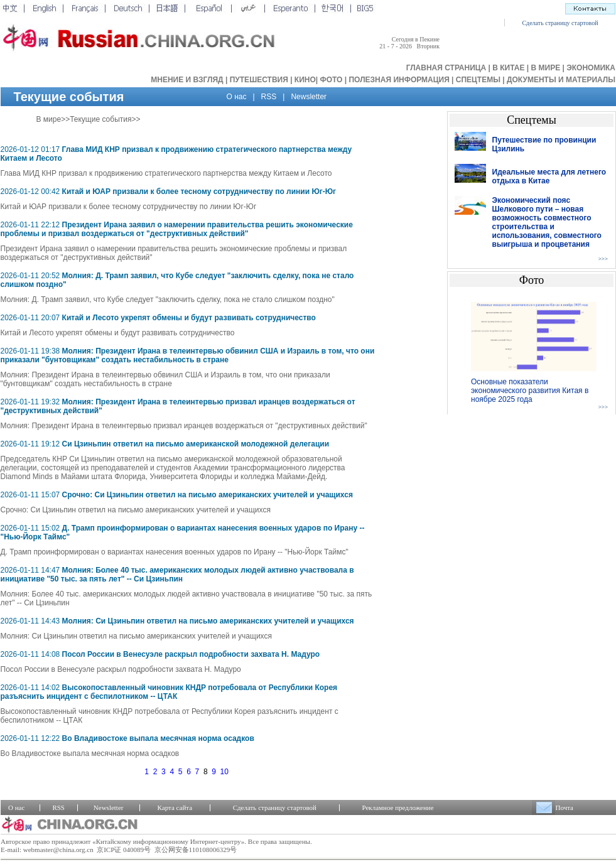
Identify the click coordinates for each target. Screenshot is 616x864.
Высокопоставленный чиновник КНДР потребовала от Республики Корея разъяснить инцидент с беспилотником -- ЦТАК (169, 692)
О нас (237, 97)
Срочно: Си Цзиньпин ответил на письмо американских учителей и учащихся (208, 495)
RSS (269, 97)
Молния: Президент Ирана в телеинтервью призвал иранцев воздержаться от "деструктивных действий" (184, 426)
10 (224, 772)
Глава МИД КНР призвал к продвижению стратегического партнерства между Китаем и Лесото (166, 173)
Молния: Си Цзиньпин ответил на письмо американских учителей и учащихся (208, 621)
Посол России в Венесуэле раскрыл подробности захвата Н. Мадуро (191, 654)
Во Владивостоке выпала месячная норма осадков (158, 738)
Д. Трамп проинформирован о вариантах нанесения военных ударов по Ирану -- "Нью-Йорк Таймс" (175, 552)
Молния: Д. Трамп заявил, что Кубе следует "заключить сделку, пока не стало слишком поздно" (168, 300)
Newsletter (309, 97)
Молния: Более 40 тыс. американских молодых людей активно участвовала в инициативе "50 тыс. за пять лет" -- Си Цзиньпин (177, 575)
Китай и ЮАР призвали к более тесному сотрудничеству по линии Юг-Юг (199, 192)
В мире (49, 119)
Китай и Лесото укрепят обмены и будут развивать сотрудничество (189, 318)
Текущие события (100, 119)
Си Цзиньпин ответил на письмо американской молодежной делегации (196, 444)
